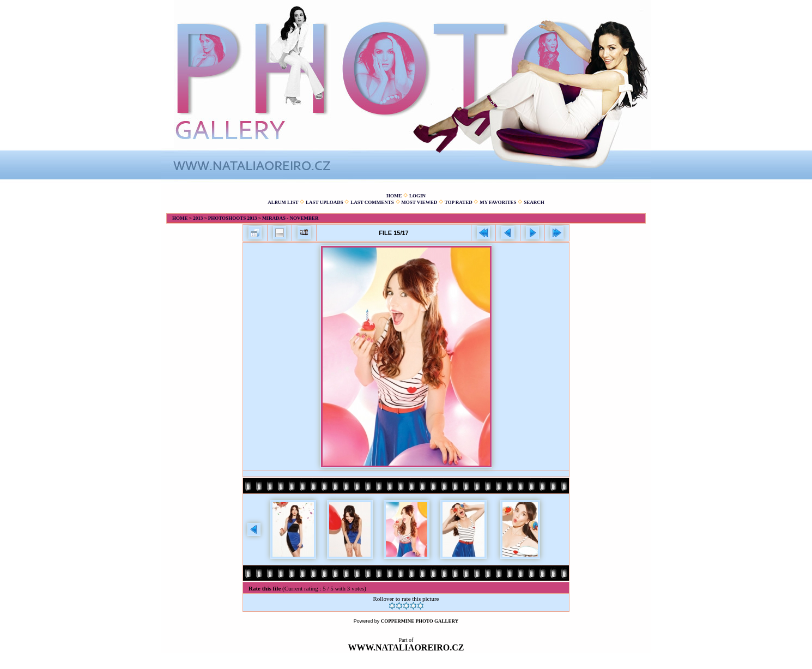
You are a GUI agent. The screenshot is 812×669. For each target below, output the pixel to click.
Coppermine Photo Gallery (420, 621)
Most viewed (419, 202)
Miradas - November (290, 218)
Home (394, 196)
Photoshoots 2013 (233, 218)
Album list (283, 202)
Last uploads (325, 202)
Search (534, 202)
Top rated (459, 202)
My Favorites (498, 202)
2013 (198, 218)
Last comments (372, 202)
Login (417, 196)
